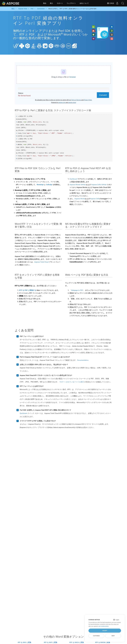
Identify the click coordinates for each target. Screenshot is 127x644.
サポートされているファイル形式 (72, 382)
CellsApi (49, 185)
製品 (45, 3)
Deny (113, 636)
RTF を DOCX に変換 (77, 642)
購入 (52, 3)
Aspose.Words (80, 199)
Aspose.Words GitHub (78, 185)
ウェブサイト (71, 3)
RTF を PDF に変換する (28, 290)
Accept (105, 631)
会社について (84, 3)
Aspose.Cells (95, 199)
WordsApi (40, 185)
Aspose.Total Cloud (41, 262)
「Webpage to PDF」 (77, 290)
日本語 (111, 3)
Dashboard (73, 179)
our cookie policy (104, 626)
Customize (96, 636)
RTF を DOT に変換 (51, 642)
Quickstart (23, 413)
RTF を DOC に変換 (24, 642)
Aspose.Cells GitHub (99, 185)
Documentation (83, 360)
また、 (72, 199)
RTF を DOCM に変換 (103, 642)
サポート (60, 3)
